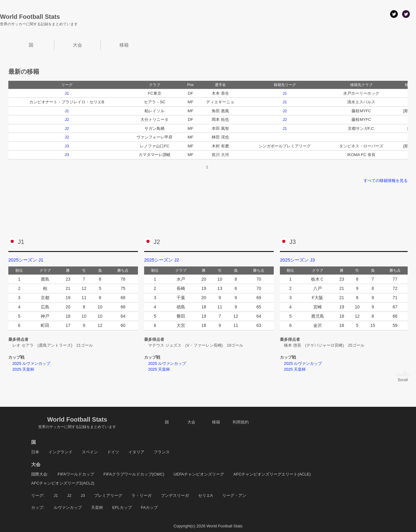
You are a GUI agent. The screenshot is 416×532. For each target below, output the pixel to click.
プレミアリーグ (108, 495)
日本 (35, 452)
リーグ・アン (234, 495)
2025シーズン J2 (162, 260)
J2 (285, 111)
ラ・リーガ (141, 495)
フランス (162, 452)
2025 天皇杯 (21, 369)
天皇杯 (97, 507)
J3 (67, 146)
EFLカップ (122, 507)
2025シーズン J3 (297, 260)
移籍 (124, 45)
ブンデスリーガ (175, 495)
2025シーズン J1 (26, 260)
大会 (77, 45)
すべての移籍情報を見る (386, 181)
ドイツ (113, 452)
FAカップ (150, 507)
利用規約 (241, 422)
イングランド (60, 452)
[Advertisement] (208, 207)
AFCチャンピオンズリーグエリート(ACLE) (272, 474)
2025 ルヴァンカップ (29, 363)
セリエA (206, 495)
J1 (67, 93)
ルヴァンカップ (68, 507)
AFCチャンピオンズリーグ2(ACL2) (63, 483)
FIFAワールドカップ (76, 474)
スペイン (90, 452)
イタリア (136, 452)
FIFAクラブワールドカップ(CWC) (134, 474)
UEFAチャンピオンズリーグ (199, 474)
